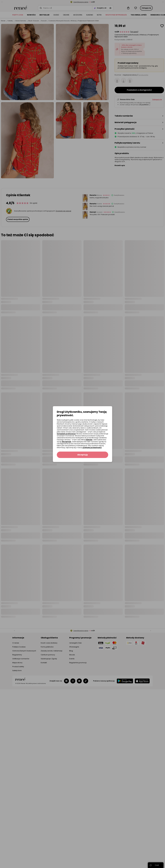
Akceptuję (67, 442)
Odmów (89, 440)
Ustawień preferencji (66, 434)
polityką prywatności (92, 448)
